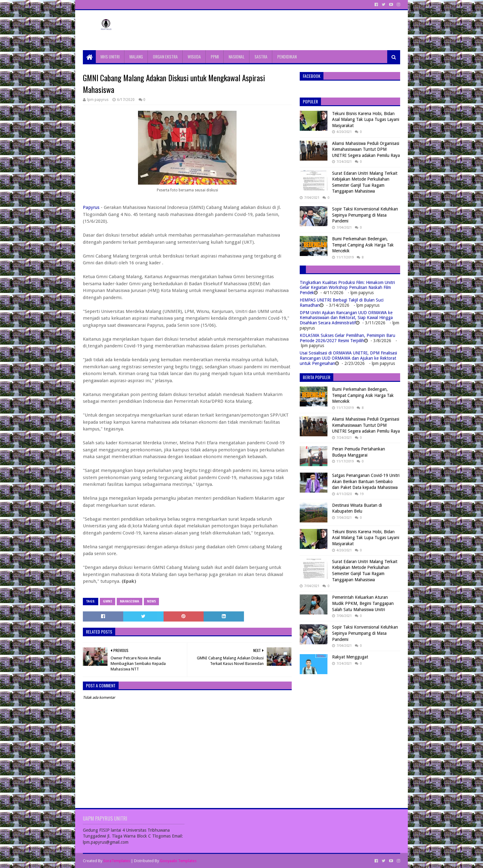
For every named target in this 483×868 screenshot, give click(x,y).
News (151, 601)
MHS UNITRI (110, 56)
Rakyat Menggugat (350, 657)
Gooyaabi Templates (178, 861)
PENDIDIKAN (287, 56)
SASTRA (261, 56)
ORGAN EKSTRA (165, 56)
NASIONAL (237, 56)
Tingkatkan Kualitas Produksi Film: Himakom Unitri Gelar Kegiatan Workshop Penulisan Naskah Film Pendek (347, 288)
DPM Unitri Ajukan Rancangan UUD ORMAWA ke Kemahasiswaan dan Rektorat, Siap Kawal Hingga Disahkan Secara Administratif (346, 318)
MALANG (136, 56)
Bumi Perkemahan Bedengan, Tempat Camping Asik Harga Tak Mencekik (363, 245)
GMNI (108, 601)
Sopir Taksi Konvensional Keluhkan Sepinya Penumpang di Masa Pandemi (365, 215)
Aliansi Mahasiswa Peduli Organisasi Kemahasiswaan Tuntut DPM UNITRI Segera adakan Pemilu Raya (366, 149)
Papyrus (91, 207)
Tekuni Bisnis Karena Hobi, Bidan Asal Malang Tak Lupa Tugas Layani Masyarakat (366, 120)
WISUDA (194, 56)
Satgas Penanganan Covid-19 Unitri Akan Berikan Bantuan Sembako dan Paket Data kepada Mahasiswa (366, 481)
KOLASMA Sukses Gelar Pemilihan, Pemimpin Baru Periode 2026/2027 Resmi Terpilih (347, 338)
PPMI (215, 56)
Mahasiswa (130, 601)
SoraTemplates (117, 861)
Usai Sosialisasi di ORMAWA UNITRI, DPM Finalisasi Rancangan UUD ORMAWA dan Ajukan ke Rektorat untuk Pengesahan (348, 358)
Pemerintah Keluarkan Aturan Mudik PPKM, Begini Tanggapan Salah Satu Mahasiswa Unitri (363, 603)
